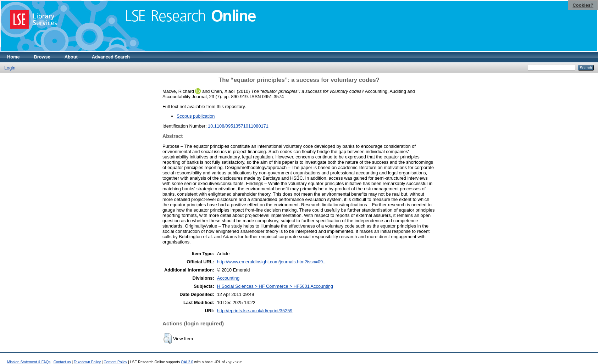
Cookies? (583, 5)
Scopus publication (196, 116)
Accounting (228, 278)
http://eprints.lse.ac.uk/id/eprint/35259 (255, 311)
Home (13, 57)
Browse (42, 57)
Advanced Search (111, 57)
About (71, 57)
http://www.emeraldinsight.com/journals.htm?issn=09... (272, 262)
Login (10, 68)
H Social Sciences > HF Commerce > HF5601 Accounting (275, 286)
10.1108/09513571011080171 (238, 126)
